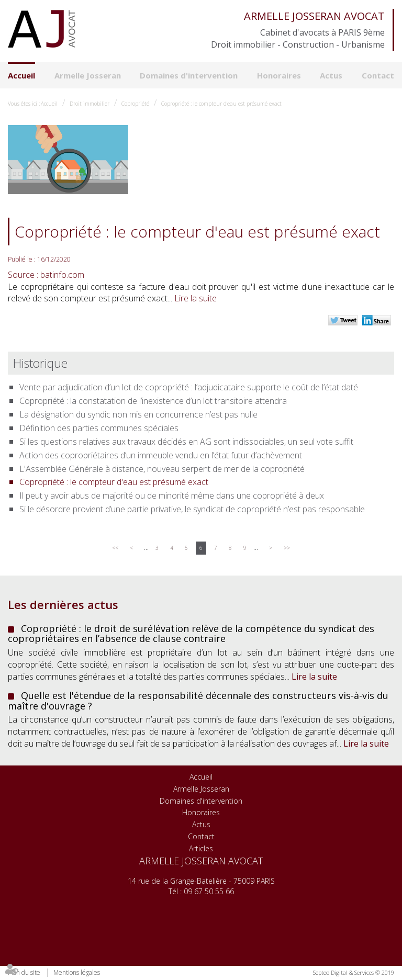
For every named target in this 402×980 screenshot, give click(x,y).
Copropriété (135, 104)
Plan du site (24, 972)
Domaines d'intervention (189, 75)
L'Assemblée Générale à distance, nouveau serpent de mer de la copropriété (162, 469)
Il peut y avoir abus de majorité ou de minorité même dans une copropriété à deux (172, 495)
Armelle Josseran (88, 75)
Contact (378, 75)
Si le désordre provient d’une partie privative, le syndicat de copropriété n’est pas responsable (192, 509)
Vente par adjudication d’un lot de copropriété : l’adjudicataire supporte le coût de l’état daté (189, 387)
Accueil (21, 75)
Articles (201, 848)
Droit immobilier (90, 104)
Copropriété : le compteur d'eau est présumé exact (221, 104)
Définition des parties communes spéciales (99, 428)
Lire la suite (196, 298)
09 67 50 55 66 (209, 891)
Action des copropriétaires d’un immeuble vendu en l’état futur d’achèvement (161, 455)
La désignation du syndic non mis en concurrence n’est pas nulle (138, 414)
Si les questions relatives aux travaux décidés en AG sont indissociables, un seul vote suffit (186, 442)
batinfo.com (62, 275)
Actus (331, 75)
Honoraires (279, 75)
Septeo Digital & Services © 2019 (354, 972)
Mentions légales (77, 972)
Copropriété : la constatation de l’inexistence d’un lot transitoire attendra (153, 401)
